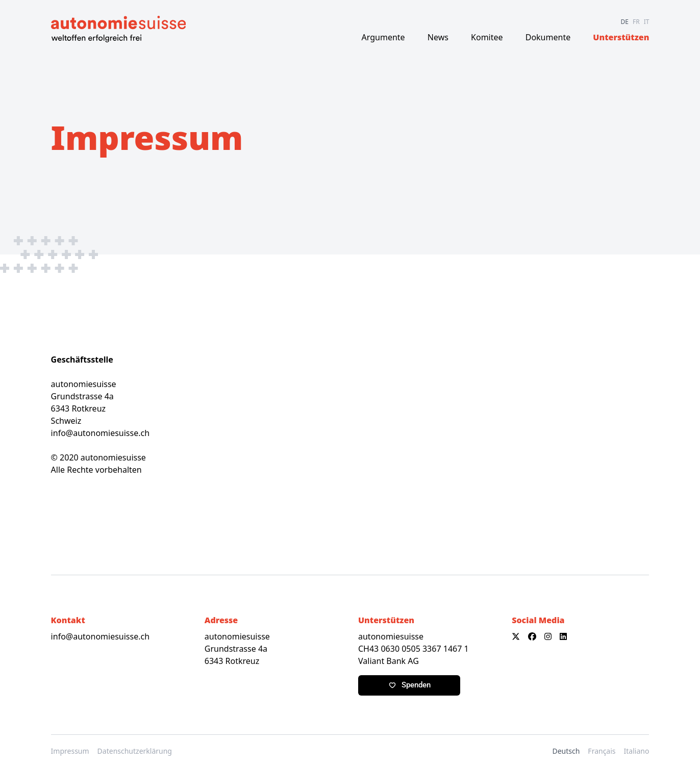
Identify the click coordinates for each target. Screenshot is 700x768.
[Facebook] (532, 636)
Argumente (383, 37)
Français (602, 751)
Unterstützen (621, 37)
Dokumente (548, 37)
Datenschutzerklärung (135, 751)
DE (625, 22)
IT (647, 22)
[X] (516, 636)
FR (636, 22)
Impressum (70, 751)
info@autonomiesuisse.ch (100, 433)
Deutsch (566, 751)
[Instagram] (548, 636)
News (438, 37)
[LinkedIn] (563, 636)
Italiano (637, 751)
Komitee (487, 37)
